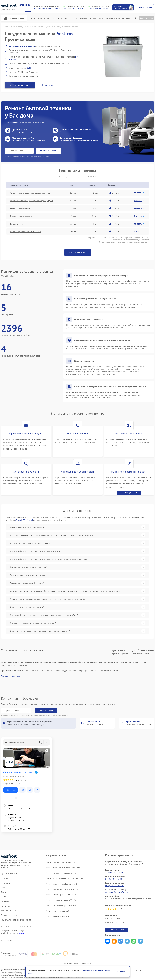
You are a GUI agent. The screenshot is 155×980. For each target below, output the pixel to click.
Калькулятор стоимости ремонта (16, 920)
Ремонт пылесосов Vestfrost (58, 916)
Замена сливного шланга (21, 216)
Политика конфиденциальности (78, 963)
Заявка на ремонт (112, 18)
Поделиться (108, 941)
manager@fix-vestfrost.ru (117, 892)
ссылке (22, 933)
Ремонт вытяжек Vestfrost (57, 911)
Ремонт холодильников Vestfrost (60, 862)
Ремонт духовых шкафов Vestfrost (61, 884)
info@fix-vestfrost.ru (115, 886)
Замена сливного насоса (21, 208)
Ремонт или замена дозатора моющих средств (31, 201)
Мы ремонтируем (14, 18)
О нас (56, 18)
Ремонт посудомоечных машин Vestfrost (64, 878)
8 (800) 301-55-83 (114, 879)
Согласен (121, 972)
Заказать (139, 193)
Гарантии (84, 18)
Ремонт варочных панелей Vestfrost (62, 889)
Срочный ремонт (35, 18)
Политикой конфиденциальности (58, 715)
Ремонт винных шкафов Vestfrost (61, 905)
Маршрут (11, 790)
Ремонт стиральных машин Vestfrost (62, 873)
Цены (47, 18)
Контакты (126, 18)
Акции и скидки (96, 18)
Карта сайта (7, 941)
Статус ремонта (146, 18)
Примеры (5, 883)
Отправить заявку (48, 151)
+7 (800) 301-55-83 (75, 6)
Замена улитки (16, 224)
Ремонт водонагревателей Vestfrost (62, 895)
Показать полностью (10, 676)
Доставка (74, 18)
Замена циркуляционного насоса (25, 232)
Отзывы (64, 18)
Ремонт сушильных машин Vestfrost (62, 900)
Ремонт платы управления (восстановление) (30, 193)
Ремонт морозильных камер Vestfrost (63, 868)
